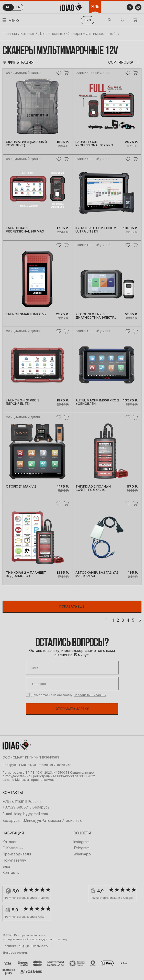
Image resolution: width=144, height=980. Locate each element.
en (18, 7)
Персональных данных (90, 695)
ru (8, 7)
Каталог (27, 34)
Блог (7, 866)
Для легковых (50, 34)
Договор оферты (15, 953)
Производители (17, 854)
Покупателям (14, 860)
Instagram (81, 842)
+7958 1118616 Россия (22, 802)
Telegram (81, 848)
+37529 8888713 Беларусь (26, 807)
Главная (10, 34)
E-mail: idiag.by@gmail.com (25, 814)
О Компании (13, 848)
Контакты (11, 873)
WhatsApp (82, 854)
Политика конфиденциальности (26, 946)
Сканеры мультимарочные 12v (93, 34)
